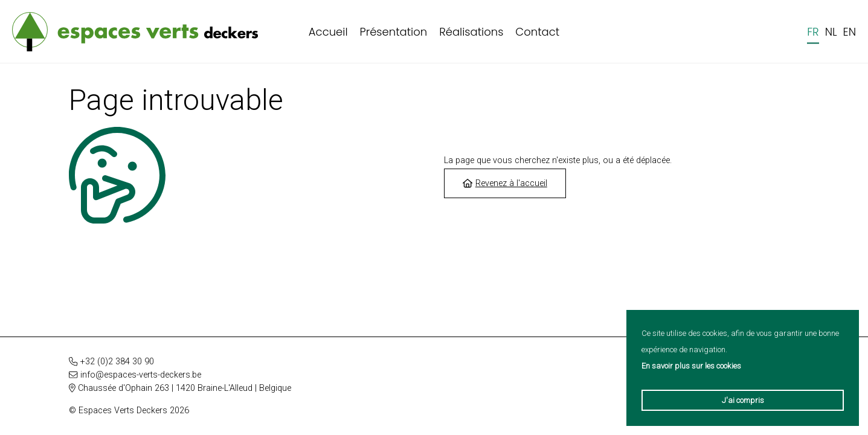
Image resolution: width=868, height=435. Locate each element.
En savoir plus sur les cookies (691, 366)
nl (831, 32)
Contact (537, 32)
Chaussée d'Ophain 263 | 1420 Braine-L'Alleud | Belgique (185, 388)
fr (813, 32)
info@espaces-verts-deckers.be (141, 375)
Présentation (394, 32)
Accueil (328, 32)
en (850, 32)
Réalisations (471, 32)
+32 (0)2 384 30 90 (117, 362)
